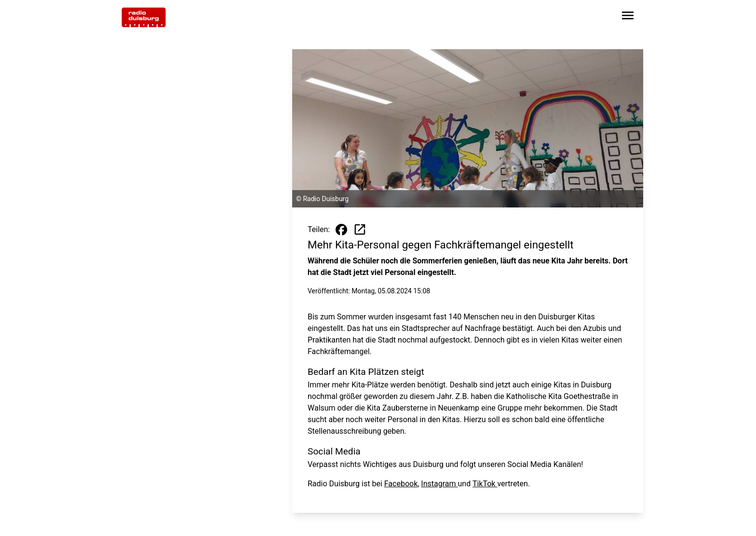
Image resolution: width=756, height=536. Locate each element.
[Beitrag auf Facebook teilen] (341, 230)
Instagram (439, 484)
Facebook (401, 484)
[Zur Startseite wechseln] (144, 17)
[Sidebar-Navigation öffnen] (628, 17)
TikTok (485, 484)
